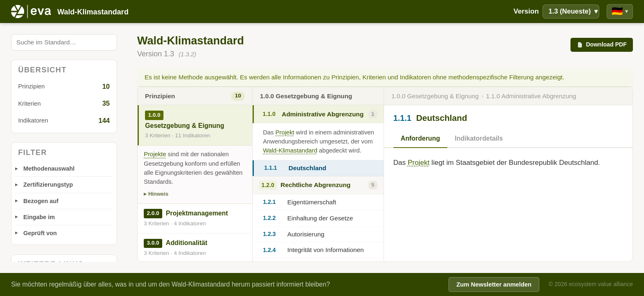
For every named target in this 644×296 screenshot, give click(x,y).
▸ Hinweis (156, 194)
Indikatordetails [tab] (479, 138)
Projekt (285, 132)
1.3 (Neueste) (573, 12)
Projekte (155, 154)
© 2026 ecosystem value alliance (591, 284)
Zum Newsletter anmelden (494, 284)
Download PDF (601, 45)
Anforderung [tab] (421, 138)
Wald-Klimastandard (290, 150)
